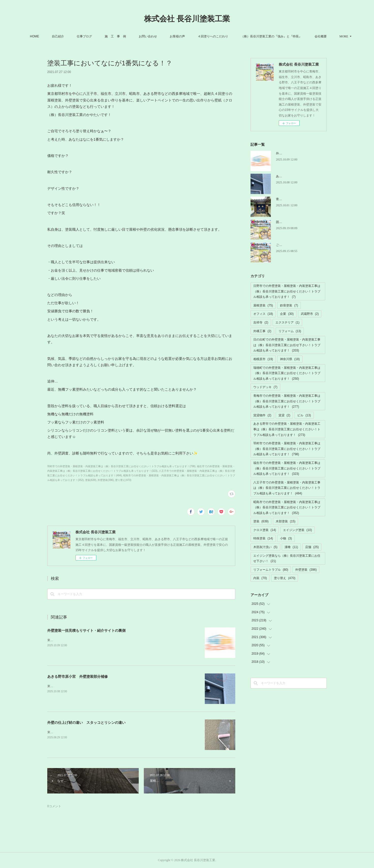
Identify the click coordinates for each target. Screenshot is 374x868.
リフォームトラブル (271, 570)
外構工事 (262, 331)
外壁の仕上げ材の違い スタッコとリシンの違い (86, 723)
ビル (304, 415)
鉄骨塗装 (289, 305)
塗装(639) (91, 480)
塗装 (261, 521)
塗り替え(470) (123, 480)
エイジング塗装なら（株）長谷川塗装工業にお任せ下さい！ (287, 558)
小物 (286, 538)
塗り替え (285, 578)
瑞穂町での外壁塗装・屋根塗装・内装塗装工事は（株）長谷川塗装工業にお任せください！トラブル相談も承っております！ (287, 373)
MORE (328, 36)
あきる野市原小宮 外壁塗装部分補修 (77, 676)
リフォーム (290, 331)
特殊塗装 (263, 538)
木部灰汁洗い (265, 547)
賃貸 (284, 415)
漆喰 (291, 547)
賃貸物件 (262, 415)
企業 (287, 314)
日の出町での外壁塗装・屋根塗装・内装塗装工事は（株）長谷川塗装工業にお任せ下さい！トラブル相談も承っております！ (287, 345)
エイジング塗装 (297, 530)
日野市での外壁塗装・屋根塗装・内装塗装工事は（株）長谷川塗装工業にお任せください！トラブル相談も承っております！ (287, 291)
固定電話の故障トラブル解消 (296, 222)
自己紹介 (67, 36)
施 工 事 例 (124, 36)
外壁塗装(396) (106, 480)
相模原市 (263, 359)
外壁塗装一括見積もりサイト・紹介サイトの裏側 (86, 630)
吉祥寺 (261, 322)
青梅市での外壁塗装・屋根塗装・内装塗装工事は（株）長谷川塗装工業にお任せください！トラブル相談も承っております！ (287, 401)
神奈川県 (290, 359)
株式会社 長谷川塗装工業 (187, 19)
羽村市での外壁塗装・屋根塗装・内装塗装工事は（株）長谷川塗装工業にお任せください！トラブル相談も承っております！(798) (121, 466)
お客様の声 (186, 36)
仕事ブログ (93, 36)
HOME (43, 36)
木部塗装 (285, 521)
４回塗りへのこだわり (222, 36)
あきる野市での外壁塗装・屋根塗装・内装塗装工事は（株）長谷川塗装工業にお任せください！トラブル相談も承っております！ (287, 429)
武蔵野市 (310, 314)
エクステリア (287, 322)
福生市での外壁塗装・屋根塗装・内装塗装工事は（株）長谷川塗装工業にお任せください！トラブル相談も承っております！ (287, 468)
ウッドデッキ (265, 387)
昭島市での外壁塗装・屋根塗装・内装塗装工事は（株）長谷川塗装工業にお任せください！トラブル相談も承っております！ (287, 507)
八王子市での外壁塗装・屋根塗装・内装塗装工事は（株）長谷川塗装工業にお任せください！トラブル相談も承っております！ (287, 488)
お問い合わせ (157, 36)
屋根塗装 (263, 305)
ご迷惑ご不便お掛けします (294, 245)
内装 (260, 578)
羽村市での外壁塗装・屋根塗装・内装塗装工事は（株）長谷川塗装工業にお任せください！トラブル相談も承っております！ (287, 449)
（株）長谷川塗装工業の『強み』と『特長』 (280, 36)
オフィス (263, 314)
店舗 (312, 547)
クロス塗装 (265, 530)
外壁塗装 (306, 570)
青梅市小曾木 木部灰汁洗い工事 (299, 199)
